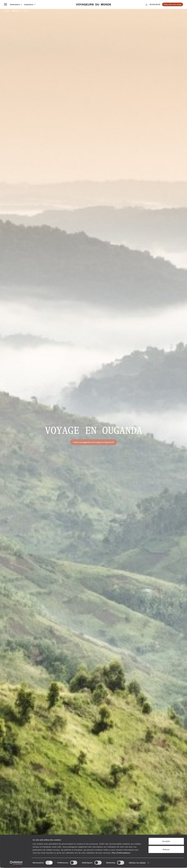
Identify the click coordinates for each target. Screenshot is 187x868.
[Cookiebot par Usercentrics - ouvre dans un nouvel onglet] (16, 863)
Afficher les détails (137, 863)
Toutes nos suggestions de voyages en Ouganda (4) (93, 442)
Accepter (166, 842)
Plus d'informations (121, 853)
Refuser (166, 850)
